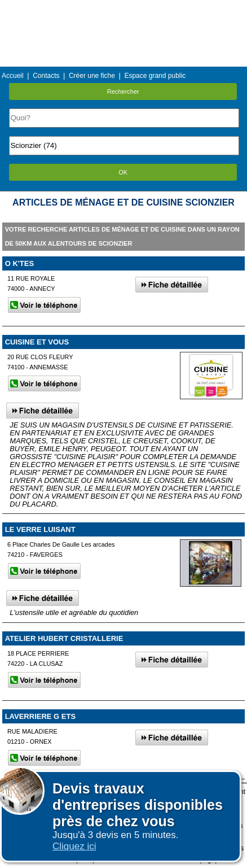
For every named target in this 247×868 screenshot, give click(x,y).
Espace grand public (155, 76)
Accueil (13, 76)
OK (123, 172)
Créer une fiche (92, 76)
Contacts (46, 76)
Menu (123, 8)
